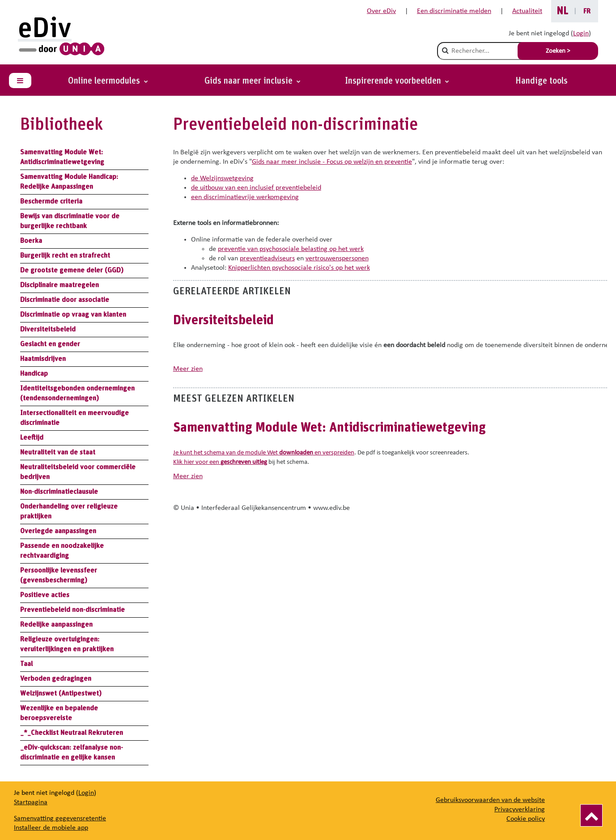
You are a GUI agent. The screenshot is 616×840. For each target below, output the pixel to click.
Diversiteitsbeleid (48, 329)
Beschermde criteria (51, 201)
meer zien (188, 369)
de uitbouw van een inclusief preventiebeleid (256, 188)
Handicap (34, 373)
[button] (397, 81)
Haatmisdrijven (43, 359)
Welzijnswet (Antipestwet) (61, 693)
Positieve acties (45, 595)
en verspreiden (316, 453)
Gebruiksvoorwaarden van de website (490, 800)
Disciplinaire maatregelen (59, 285)
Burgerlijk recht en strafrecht (65, 255)
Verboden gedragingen (56, 679)
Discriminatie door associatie (65, 300)
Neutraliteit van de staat (58, 452)
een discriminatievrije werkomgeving (245, 197)
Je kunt (183, 453)
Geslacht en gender (50, 344)
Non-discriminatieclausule (59, 492)
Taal (26, 664)
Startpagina (31, 802)
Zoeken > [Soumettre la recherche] (558, 51)
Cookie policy (526, 819)
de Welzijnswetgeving (222, 178)
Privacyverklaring (520, 810)
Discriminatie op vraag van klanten (73, 314)
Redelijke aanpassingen (56, 624)
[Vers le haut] (591, 815)
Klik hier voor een (220, 462)
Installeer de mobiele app (51, 828)
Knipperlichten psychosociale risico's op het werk (299, 268)
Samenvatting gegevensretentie (60, 819)
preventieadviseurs (267, 259)
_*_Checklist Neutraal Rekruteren (72, 733)
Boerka (31, 241)
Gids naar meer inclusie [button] (250, 81)
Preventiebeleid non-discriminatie (72, 610)
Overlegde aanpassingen (58, 531)
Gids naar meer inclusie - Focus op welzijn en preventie (332, 162)
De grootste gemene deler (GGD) (72, 270)
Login (581, 34)
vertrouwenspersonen (337, 259)
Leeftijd (32, 437)
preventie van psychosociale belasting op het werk (291, 249)
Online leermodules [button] (105, 81)
